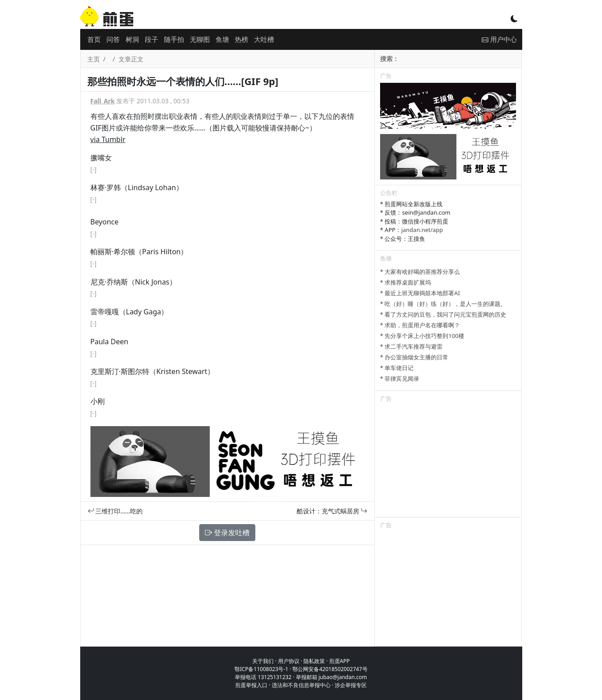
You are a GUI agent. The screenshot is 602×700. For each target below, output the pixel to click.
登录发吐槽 (227, 533)
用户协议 (289, 661)
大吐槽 (264, 39)
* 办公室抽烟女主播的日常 (414, 357)
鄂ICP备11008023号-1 (261, 669)
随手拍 (174, 39)
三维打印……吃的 (115, 511)
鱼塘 (222, 39)
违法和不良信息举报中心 (301, 685)
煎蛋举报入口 (251, 685)
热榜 (242, 39)
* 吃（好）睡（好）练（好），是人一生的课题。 (443, 304)
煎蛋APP (340, 661)
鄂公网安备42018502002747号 (330, 669)
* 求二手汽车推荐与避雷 (412, 346)
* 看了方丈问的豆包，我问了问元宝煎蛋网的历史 (443, 314)
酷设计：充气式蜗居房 (332, 511)
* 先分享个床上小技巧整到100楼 (422, 336)
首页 (94, 39)
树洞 (132, 39)
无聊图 (200, 39)
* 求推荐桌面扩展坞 (406, 282)
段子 (152, 39)
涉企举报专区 (351, 685)
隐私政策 (314, 661)
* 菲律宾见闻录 (400, 378)
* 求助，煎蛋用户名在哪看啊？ (420, 325)
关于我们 (263, 661)
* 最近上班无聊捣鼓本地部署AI (420, 293)
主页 (94, 59)
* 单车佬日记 (397, 368)
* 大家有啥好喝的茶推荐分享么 (420, 272)
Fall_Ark (103, 101)
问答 (113, 39)
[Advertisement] (448, 461)
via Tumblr (108, 139)
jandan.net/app (422, 230)
